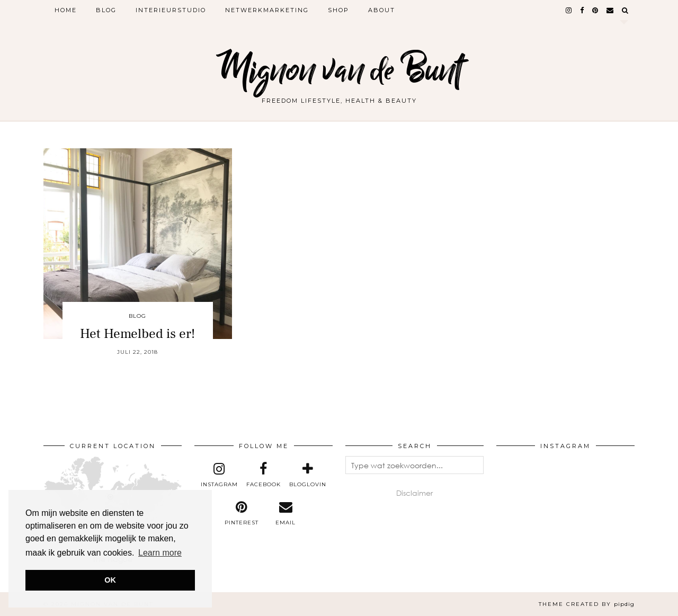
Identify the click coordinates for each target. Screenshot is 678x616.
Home (66, 10)
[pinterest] (596, 10)
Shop (338, 10)
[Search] (626, 10)
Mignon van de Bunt (339, 70)
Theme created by (587, 604)
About (382, 10)
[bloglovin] (308, 475)
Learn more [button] (160, 553)
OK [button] (110, 580)
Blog (106, 10)
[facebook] (582, 10)
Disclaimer (414, 493)
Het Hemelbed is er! (137, 334)
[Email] (610, 10)
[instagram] (569, 10)
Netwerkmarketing (267, 10)
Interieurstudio (171, 10)
